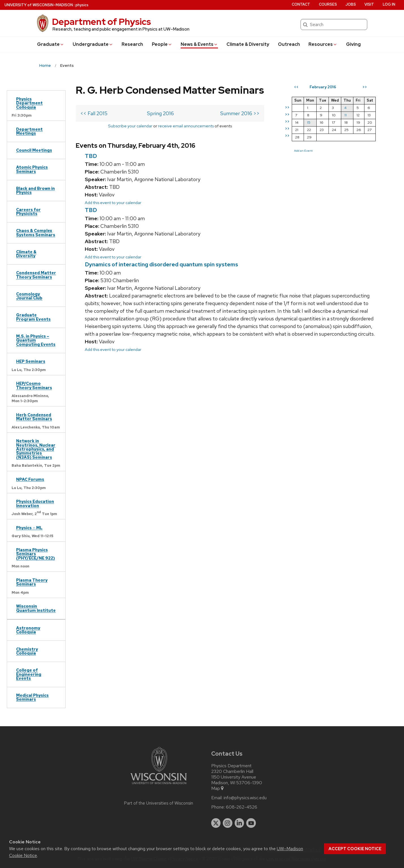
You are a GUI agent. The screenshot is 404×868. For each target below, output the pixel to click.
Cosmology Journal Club (29, 296)
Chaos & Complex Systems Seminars (36, 232)
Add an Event (303, 151)
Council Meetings (34, 150)
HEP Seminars (31, 361)
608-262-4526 (242, 807)
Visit (369, 4)
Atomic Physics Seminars (32, 169)
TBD (91, 156)
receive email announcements (186, 126)
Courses (328, 4)
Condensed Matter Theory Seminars (36, 275)
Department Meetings (29, 131)
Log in (389, 4)
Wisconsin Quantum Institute (36, 608)
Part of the (159, 803)
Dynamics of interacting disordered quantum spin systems (161, 264)
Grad (51, 44)
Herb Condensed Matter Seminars (34, 417)
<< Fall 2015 (94, 113)
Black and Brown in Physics (35, 190)
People (162, 44)
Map (218, 788)
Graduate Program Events (33, 317)
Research (132, 44)
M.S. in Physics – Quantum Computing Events (36, 340)
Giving (353, 44)
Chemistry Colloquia (27, 651)
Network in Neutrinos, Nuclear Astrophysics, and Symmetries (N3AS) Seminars (36, 449)
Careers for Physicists (28, 212)
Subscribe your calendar (130, 126)
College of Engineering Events (29, 674)
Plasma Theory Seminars (32, 582)
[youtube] (251, 823)
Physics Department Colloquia (29, 103)
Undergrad (93, 44)
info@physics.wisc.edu (245, 798)
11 (345, 115)
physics (82, 5)
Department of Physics (101, 22)
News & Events (199, 44)
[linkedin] (239, 823)
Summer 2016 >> (240, 113)
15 (309, 122)
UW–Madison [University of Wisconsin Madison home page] (39, 5)
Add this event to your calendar (113, 202)
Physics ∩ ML (29, 528)
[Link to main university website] (159, 785)
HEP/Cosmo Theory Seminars (34, 385)
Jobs (351, 4)
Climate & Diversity (248, 44)
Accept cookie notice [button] (355, 849)
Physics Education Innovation (35, 503)
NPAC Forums (30, 479)
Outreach (289, 44)
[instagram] (228, 823)
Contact (301, 4)
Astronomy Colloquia (28, 630)
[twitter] (216, 823)
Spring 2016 (160, 113)
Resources (323, 44)
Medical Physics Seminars (32, 697)
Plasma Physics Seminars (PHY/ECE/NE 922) (35, 554)
